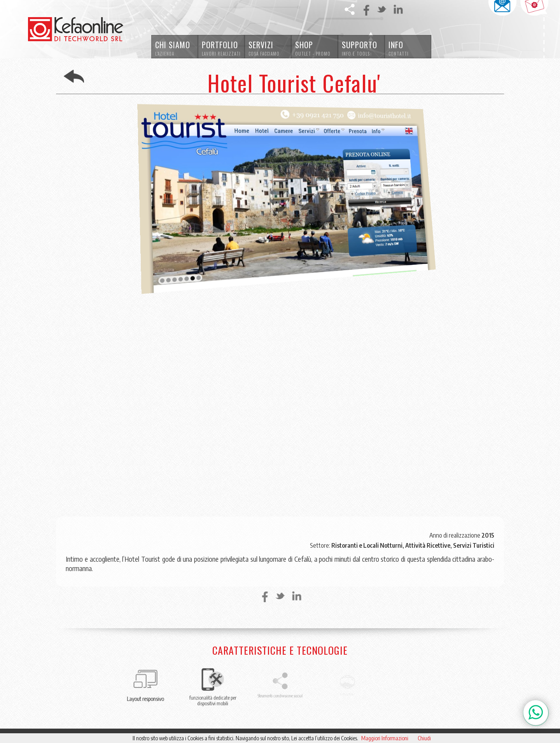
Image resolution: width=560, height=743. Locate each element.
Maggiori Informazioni (385, 738)
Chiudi (424, 738)
